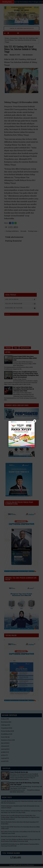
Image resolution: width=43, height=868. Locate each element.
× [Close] (35, 421)
